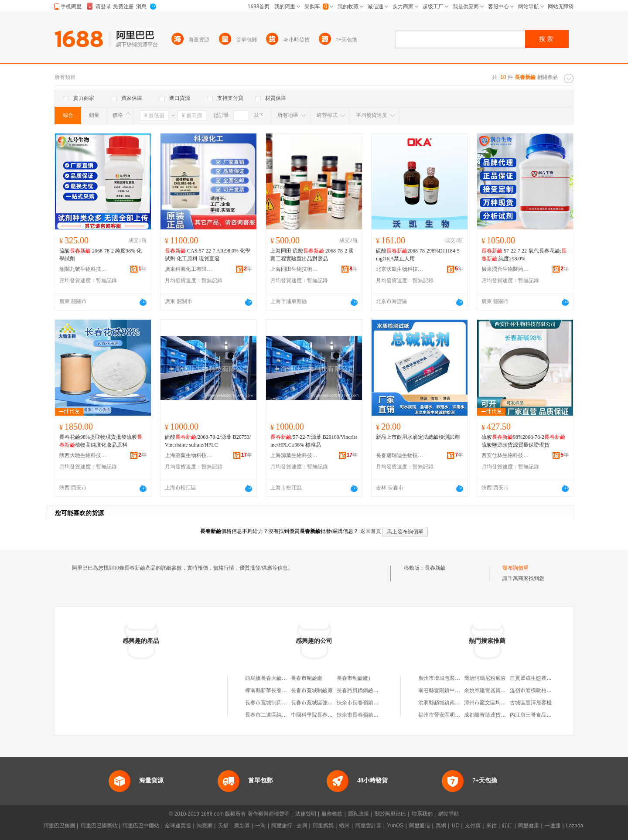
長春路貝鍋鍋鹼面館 (360, 690)
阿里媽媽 (323, 826)
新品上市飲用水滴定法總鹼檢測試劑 (418, 437)
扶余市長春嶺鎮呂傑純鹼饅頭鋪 (373, 703)
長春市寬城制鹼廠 (312, 690)
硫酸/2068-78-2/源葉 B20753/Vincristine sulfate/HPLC (208, 441)
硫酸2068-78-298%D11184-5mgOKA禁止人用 (418, 255)
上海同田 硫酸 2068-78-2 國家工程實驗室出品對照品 (312, 255)
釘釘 (507, 826)
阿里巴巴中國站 (141, 826)
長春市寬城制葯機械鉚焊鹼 (276, 703)
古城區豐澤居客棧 (531, 703)
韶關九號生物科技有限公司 (83, 269)
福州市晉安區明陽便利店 (447, 715)
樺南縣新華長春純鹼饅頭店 (276, 690)
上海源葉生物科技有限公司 (189, 455)
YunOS (395, 826)
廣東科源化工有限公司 (189, 269)
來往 (491, 826)
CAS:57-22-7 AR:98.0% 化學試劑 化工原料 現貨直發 (208, 255)
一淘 (260, 826)
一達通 (553, 826)
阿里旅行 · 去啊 (289, 826)
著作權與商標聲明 (269, 814)
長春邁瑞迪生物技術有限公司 (400, 455)
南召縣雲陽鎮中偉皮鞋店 (447, 690)
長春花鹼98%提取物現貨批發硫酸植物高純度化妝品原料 (101, 441)
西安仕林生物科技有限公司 (505, 455)
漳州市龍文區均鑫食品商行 (495, 703)
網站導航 (449, 814)
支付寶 (473, 826)
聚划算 (242, 826)
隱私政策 (358, 814)
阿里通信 (420, 826)
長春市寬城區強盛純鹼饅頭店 (325, 703)
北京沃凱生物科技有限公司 (400, 269)
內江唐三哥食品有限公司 (539, 715)
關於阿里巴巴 (390, 814)
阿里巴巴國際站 (99, 826)
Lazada (575, 826)
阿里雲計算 (369, 826)
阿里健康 (529, 826)
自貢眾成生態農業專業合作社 (544, 678)
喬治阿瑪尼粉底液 (485, 678)
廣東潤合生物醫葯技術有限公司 (505, 269)
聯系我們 (422, 814)
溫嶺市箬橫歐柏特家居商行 (541, 690)
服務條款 (332, 814)
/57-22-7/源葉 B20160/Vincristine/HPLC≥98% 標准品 (314, 441)
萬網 (441, 826)
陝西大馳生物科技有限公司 (83, 455)
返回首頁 (371, 531)
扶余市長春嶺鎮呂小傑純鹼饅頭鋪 (376, 715)
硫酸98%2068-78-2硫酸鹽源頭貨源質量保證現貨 (523, 441)
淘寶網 (205, 826)
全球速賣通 (178, 826)
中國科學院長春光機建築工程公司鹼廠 (335, 715)
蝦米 (345, 826)
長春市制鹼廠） (355, 678)
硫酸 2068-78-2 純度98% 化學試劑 (101, 255)
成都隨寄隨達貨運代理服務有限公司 (506, 715)
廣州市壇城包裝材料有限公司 (452, 678)
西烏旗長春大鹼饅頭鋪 (271, 678)
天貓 (223, 826)
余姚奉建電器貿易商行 (490, 690)
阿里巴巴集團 (59, 826)
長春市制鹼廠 (307, 678)
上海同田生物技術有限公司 (294, 269)
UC (456, 826)
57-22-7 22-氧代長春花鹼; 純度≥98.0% (524, 255)
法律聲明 (306, 814)
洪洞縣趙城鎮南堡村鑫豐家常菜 (455, 703)
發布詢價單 (515, 568)
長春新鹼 (435, 568)
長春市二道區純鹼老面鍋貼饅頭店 (284, 715)
